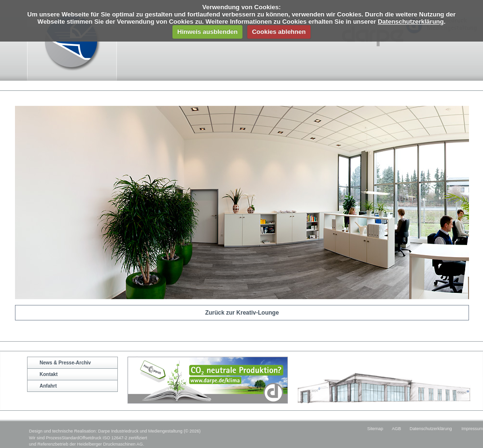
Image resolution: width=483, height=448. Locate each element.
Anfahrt (48, 386)
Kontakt (49, 374)
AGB (396, 429)
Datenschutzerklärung (411, 22)
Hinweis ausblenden (207, 32)
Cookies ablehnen (279, 32)
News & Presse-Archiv (65, 363)
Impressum (472, 429)
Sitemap (375, 429)
